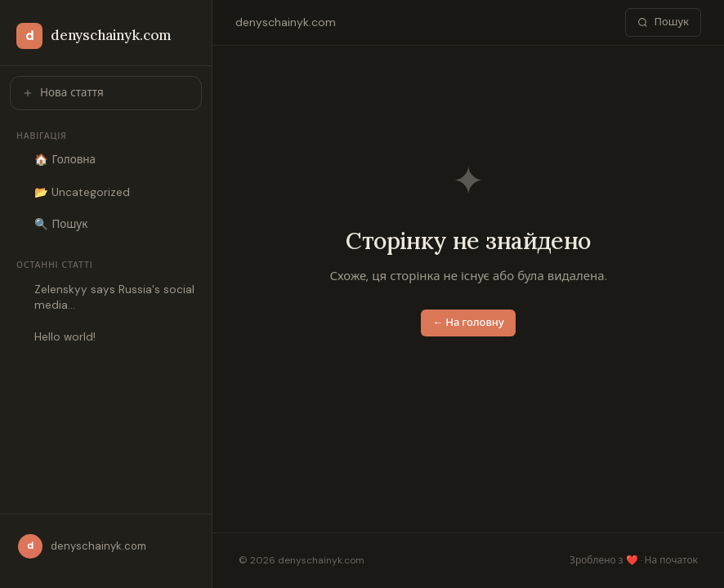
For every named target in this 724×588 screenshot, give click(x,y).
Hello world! (65, 337)
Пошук (663, 22)
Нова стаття (63, 93)
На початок (671, 560)
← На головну (468, 322)
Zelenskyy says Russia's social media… (114, 297)
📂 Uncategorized (82, 192)
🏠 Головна (65, 160)
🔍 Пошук (61, 224)
